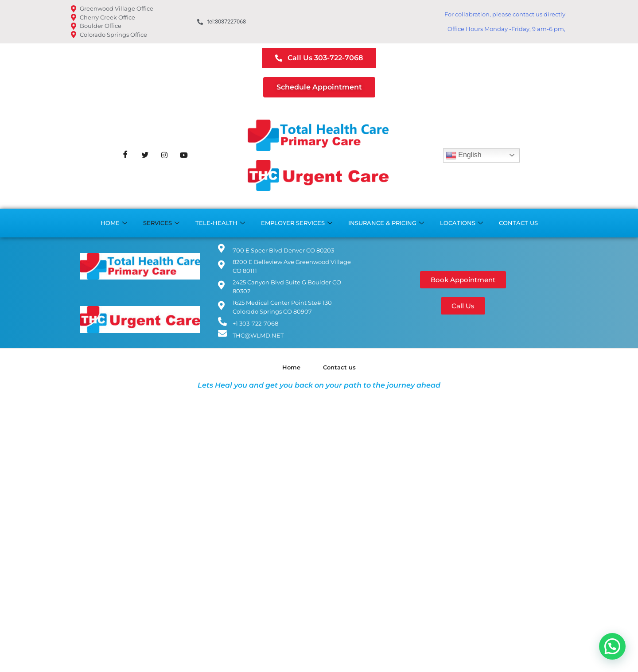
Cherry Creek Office (103, 17)
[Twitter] (145, 155)
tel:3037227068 (222, 21)
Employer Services (297, 223)
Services (161, 223)
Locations (461, 223)
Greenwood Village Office (112, 9)
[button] (612, 646)
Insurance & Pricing (386, 223)
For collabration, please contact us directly (505, 14)
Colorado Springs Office (109, 35)
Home (114, 223)
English (464, 155)
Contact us (518, 223)
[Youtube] (184, 155)
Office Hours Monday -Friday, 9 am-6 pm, (506, 29)
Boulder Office (96, 26)
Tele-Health (220, 223)
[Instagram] (164, 155)
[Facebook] (125, 155)
